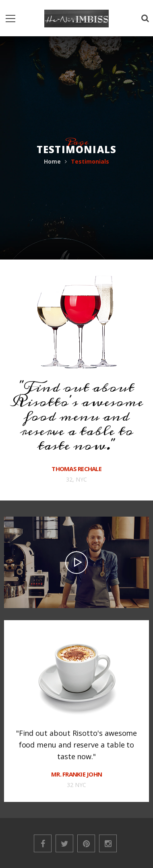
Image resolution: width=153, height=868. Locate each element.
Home (52, 161)
